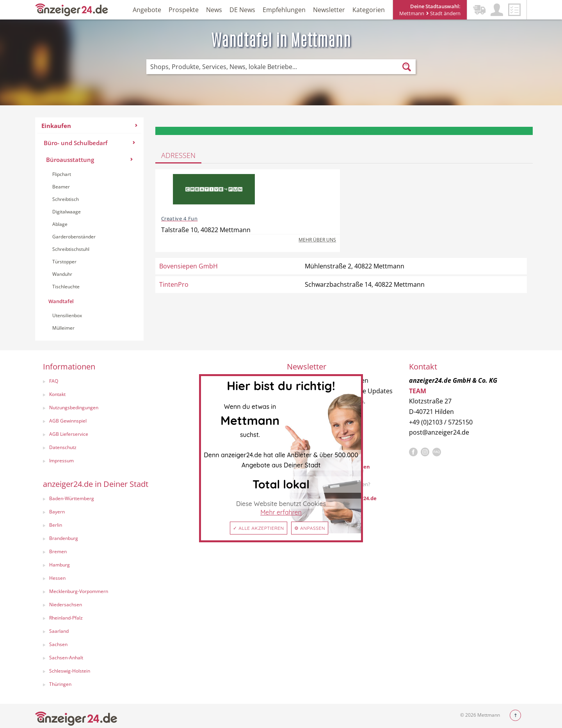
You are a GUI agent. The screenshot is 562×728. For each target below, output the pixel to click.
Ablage (60, 224)
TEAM (418, 391)
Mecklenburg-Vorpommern (79, 591)
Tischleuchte (66, 287)
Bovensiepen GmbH (189, 266)
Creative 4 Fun (180, 218)
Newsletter (329, 10)
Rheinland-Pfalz (66, 618)
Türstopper (64, 262)
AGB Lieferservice (69, 434)
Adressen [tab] (178, 155)
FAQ (54, 381)
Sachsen (58, 644)
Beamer (61, 187)
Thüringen (60, 684)
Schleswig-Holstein (70, 671)
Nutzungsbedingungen (74, 408)
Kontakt (57, 394)
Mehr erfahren (281, 512)
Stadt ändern (443, 13)
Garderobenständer (74, 237)
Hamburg (60, 565)
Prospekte (184, 10)
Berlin (56, 525)
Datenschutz (63, 447)
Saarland (59, 631)
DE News (242, 10)
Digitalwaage (67, 212)
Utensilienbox (67, 315)
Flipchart (62, 174)
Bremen (58, 551)
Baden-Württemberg (72, 498)
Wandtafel (61, 301)
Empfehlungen (284, 10)
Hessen (57, 578)
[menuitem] (89, 229)
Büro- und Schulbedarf (89, 143)
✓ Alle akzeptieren (259, 528)
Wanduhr (62, 274)
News (214, 10)
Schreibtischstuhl (71, 249)
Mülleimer (63, 328)
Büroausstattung (89, 160)
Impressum (61, 461)
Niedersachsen (66, 605)
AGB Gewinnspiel (68, 421)
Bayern (57, 512)
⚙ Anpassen (310, 528)
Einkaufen (89, 126)
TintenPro (174, 284)
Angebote (147, 10)
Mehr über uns (317, 240)
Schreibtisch (66, 199)
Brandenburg (64, 538)
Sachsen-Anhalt (66, 658)
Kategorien (369, 10)
